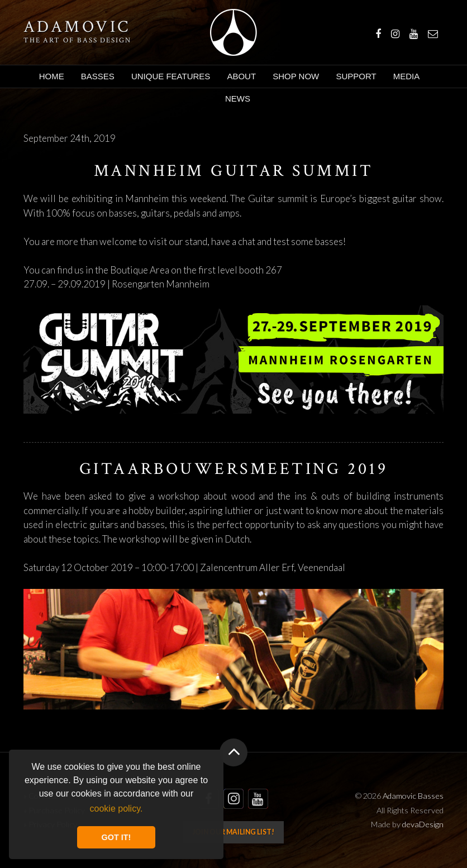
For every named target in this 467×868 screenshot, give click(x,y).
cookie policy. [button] (116, 809)
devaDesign (423, 824)
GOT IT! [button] (116, 837)
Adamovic (77, 27)
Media (407, 76)
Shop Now (296, 76)
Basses (98, 76)
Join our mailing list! (233, 832)
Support (356, 76)
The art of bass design (77, 40)
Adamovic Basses (233, 32)
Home (52, 76)
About (241, 76)
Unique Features (171, 76)
